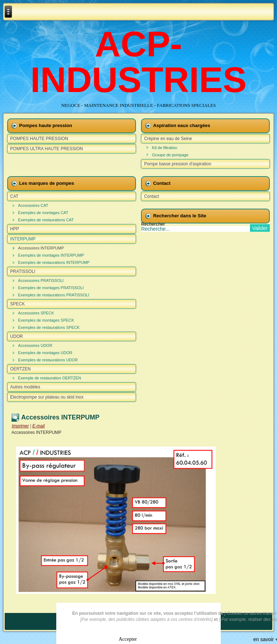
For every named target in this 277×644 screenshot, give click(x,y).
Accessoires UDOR (35, 345)
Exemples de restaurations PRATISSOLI (54, 295)
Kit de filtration (164, 148)
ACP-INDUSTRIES (138, 62)
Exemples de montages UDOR (45, 353)
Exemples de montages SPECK (46, 320)
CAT (14, 196)
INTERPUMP (23, 239)
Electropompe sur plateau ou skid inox (47, 397)
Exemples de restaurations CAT (46, 220)
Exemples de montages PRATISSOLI (51, 288)
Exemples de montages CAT (43, 213)
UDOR (16, 336)
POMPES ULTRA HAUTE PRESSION (47, 149)
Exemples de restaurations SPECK (49, 327)
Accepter (128, 638)
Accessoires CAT (33, 205)
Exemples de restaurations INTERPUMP (54, 262)
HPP (15, 229)
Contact (151, 196)
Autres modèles (25, 387)
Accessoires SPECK (36, 313)
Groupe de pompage (170, 155)
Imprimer (20, 426)
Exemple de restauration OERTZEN (50, 378)
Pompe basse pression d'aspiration (177, 164)
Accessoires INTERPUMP (41, 248)
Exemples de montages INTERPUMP (51, 255)
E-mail (39, 426)
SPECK (17, 304)
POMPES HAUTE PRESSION (39, 139)
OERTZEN (20, 369)
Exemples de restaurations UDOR (48, 360)
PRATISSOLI (23, 271)
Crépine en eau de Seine (168, 139)
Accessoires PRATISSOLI (41, 280)
